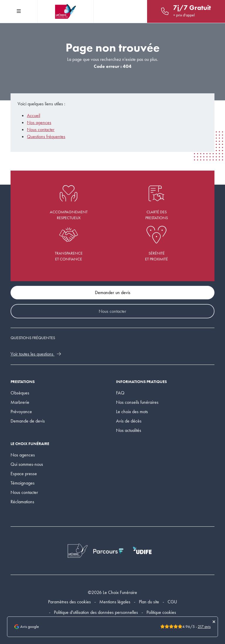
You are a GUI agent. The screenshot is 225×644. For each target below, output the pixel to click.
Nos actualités (129, 430)
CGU (172, 602)
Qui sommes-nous (27, 464)
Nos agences (39, 122)
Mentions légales (115, 602)
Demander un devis (113, 292)
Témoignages (23, 483)
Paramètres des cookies (69, 602)
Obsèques (20, 393)
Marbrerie (20, 402)
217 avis (204, 627)
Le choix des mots (132, 412)
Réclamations (22, 502)
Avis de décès (129, 421)
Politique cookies (161, 612)
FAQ (120, 393)
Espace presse (24, 474)
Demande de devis (28, 421)
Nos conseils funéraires (137, 402)
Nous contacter (41, 129)
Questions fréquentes (46, 136)
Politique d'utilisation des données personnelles (96, 612)
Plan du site (149, 602)
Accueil (34, 115)
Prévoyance (21, 412)
